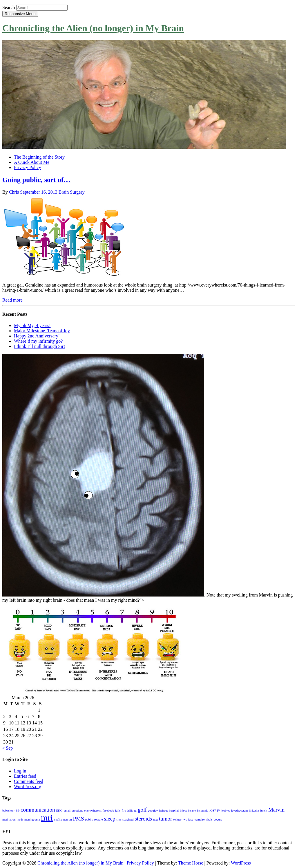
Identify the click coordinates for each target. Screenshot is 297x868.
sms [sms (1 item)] (119, 820)
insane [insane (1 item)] (192, 811)
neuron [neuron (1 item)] (68, 820)
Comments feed (29, 781)
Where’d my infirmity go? (38, 341)
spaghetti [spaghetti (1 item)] (128, 820)
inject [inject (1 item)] (183, 811)
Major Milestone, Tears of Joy (42, 331)
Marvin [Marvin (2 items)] (276, 810)
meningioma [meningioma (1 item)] (32, 820)
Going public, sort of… (36, 180)
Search (9, 7)
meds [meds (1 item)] (20, 820)
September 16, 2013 (39, 192)
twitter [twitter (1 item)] (177, 820)
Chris (14, 192)
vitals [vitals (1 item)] (209, 820)
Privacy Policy (28, 167)
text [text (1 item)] (155, 820)
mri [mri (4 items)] (47, 818)
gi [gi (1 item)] (135, 811)
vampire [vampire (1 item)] (200, 820)
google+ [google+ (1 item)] (153, 811)
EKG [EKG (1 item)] (59, 811)
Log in (20, 771)
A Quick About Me (32, 162)
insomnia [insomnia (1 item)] (203, 811)
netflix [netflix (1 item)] (58, 820)
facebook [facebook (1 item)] (108, 811)
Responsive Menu (20, 14)
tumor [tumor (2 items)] (166, 819)
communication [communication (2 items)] (38, 810)
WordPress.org (28, 787)
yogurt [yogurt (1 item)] (218, 820)
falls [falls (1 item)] (118, 811)
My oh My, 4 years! (32, 325)
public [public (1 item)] (89, 820)
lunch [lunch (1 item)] (264, 811)
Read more (12, 300)
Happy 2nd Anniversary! (37, 336)
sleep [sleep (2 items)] (109, 819)
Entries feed (25, 776)
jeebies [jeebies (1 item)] (226, 811)
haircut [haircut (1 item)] (164, 811)
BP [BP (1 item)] (18, 811)
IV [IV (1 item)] (219, 811)
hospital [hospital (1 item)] (174, 811)
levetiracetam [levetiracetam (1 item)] (239, 811)
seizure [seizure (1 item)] (98, 820)
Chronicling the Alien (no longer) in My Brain (93, 28)
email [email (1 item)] (67, 811)
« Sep (8, 748)
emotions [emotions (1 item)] (77, 811)
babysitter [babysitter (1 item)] (8, 811)
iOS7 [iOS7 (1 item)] (213, 811)
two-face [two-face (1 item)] (188, 820)
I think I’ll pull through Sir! (39, 346)
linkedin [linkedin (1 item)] (254, 811)
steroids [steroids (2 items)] (143, 819)
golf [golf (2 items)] (142, 810)
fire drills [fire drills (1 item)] (127, 811)
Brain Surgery (72, 192)
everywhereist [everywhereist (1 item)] (93, 811)
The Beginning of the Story (39, 157)
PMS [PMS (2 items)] (79, 819)
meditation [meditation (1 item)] (9, 820)
